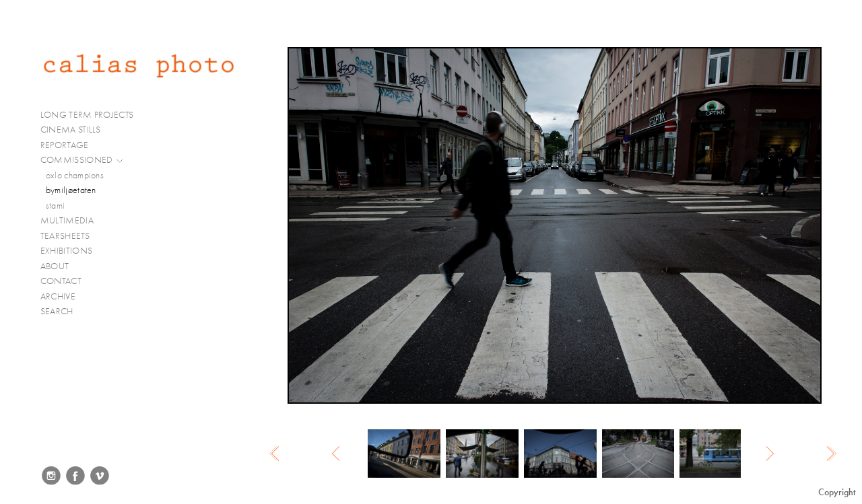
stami (56, 206)
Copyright (837, 492)
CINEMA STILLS (76, 130)
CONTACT (61, 281)
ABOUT (55, 266)
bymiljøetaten (71, 190)
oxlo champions (75, 175)
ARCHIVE (58, 296)
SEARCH (57, 311)
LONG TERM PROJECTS (93, 115)
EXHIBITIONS (66, 251)
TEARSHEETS (65, 236)
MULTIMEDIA (73, 221)
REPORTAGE (70, 145)
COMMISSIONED (82, 160)
